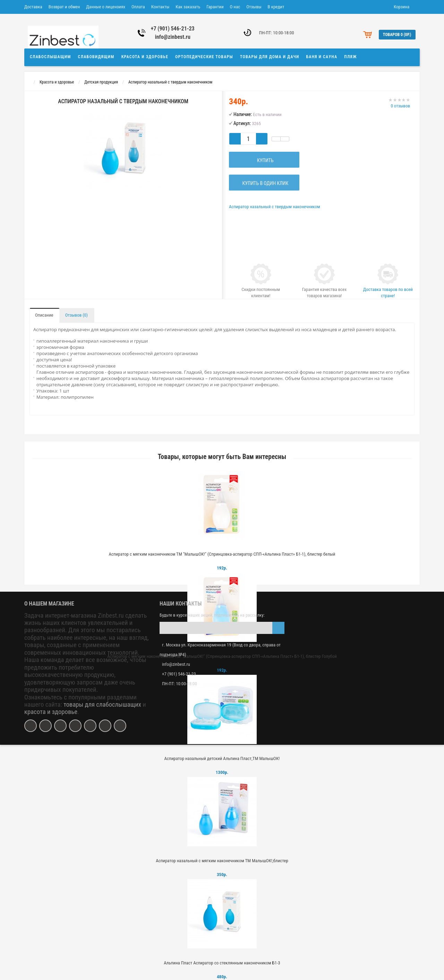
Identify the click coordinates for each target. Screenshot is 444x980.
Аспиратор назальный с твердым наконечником (170, 82)
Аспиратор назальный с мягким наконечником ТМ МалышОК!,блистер (222, 861)
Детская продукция (101, 82)
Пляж (350, 57)
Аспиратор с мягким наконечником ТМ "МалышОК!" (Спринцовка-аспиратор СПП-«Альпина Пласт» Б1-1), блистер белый (222, 554)
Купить (264, 160)
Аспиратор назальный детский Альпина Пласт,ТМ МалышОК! (222, 758)
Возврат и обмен (64, 7)
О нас (235, 7)
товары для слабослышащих (102, 705)
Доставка (33, 7)
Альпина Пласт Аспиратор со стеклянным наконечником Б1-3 (222, 963)
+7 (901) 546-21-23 (173, 29)
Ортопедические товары (204, 57)
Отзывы (254, 7)
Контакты (160, 7)
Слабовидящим (96, 57)
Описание (44, 315)
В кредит (276, 7)
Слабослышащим (50, 57)
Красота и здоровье (145, 57)
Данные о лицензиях (106, 7)
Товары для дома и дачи (270, 57)
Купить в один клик (264, 183)
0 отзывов (400, 106)
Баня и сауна (322, 57)
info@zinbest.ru (173, 37)
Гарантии (215, 7)
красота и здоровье (51, 712)
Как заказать (188, 7)
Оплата (138, 7)
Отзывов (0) (76, 315)
